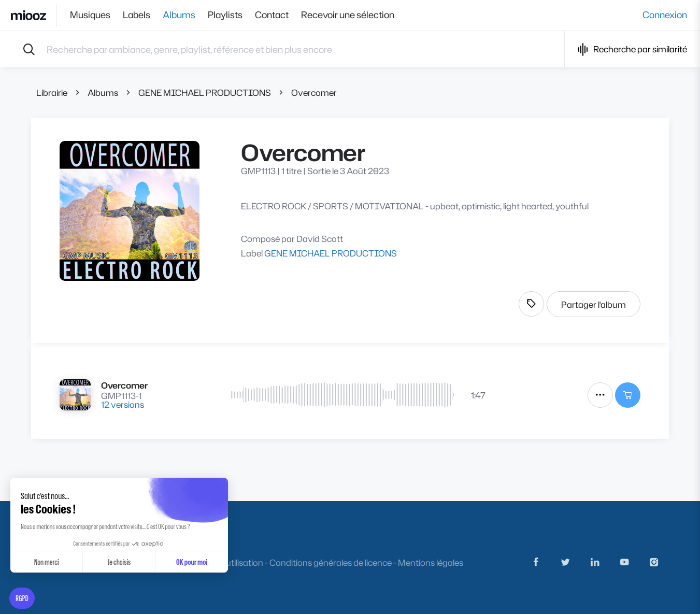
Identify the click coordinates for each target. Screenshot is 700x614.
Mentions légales (431, 562)
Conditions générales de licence (331, 562)
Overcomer (314, 92)
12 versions (123, 404)
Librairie (52, 92)
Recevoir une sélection (348, 15)
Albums (179, 15)
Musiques (90, 15)
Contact (272, 15)
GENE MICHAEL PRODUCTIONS (205, 92)
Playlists (225, 15)
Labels (137, 15)
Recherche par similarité (632, 49)
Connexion (665, 15)
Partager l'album (594, 304)
